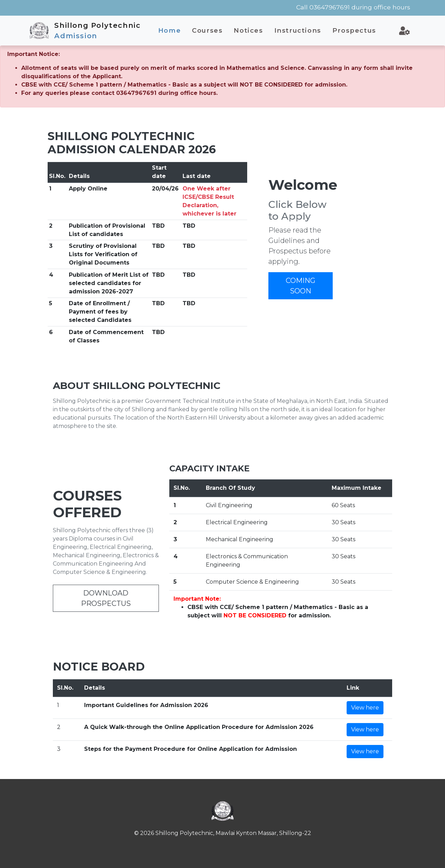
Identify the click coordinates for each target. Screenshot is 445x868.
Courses (207, 30)
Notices (248, 30)
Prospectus (354, 30)
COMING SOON (301, 286)
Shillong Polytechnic (97, 31)
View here (365, 708)
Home (169, 30)
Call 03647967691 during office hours (353, 7)
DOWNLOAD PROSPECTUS (106, 598)
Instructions (298, 30)
